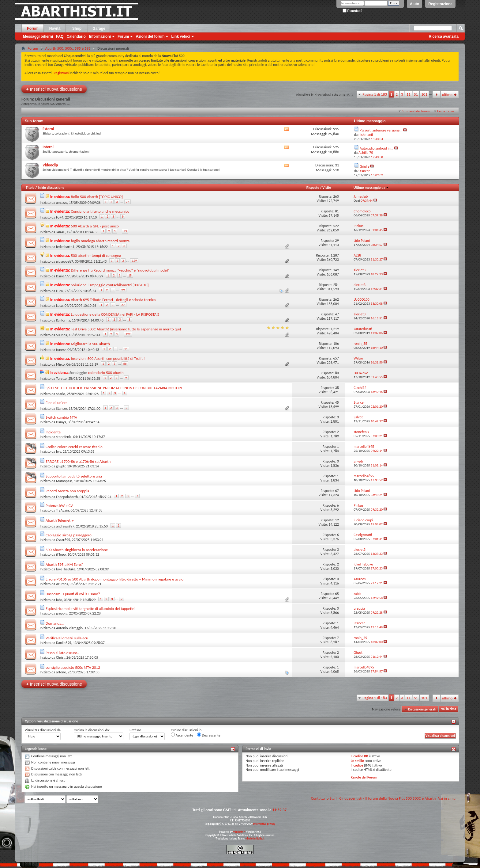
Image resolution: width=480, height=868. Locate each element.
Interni (48, 147)
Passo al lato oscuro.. (62, 653)
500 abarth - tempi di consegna (96, 255)
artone (61, 672)
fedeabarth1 (65, 247)
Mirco (60, 364)
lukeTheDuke (66, 569)
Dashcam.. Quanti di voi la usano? (73, 594)
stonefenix (64, 437)
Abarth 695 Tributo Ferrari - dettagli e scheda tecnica (113, 300)
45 (337, 402)
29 (337, 241)
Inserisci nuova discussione (54, 89)
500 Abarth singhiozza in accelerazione (77, 550)
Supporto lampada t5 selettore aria (74, 476)
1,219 (334, 329)
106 (336, 344)
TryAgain (62, 510)
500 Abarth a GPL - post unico (95, 226)
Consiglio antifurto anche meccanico (100, 211)
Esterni (48, 129)
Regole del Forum (364, 777)
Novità (55, 29)
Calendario (76, 36)
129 (134, 261)
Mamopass (64, 481)
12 (337, 520)
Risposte (313, 188)
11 (409, 94)
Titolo (30, 188)
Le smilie (357, 761)
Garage (99, 29)
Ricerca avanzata (444, 36)
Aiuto (415, 4)
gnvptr (61, 466)
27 (127, 202)
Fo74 (60, 217)
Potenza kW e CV (59, 506)
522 (336, 226)
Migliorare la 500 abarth (90, 344)
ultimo (450, 95)
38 (337, 388)
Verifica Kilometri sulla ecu (67, 638)
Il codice (357, 765)
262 (336, 299)
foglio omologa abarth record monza (100, 241)
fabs (59, 600)
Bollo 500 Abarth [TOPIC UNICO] (97, 197)
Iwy (58, 451)
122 (128, 334)
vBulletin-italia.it (255, 838)
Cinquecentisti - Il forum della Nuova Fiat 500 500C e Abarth (387, 798)
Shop (77, 29)
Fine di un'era (56, 403)
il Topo (61, 554)
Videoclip (50, 165)
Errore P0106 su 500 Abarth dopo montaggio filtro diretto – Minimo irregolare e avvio (114, 579)
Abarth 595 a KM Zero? (64, 564)
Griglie (365, 166)
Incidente (53, 432)
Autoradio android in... (377, 148)
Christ (60, 657)
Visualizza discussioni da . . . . (46, 730)
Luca (59, 291)
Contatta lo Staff (324, 798)
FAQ (60, 36)
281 (336, 285)
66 (125, 364)
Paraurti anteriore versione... (381, 130)
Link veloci (181, 36)
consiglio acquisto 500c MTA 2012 (73, 667)
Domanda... (55, 623)
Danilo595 (64, 643)
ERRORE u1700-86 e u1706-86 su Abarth (78, 461)
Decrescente (209, 735)
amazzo (62, 203)
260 (336, 196)
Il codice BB (360, 756)
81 (337, 211)
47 (337, 314)
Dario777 (63, 276)
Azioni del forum (150, 36)
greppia (62, 613)
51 (416, 94)
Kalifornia (63, 320)
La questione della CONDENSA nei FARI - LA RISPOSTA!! (115, 314)
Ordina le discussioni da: (92, 730)
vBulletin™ (239, 832)
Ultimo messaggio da (371, 188)
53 (125, 231)
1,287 (334, 255)
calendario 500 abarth (106, 373)
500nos (62, 335)
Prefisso (135, 730)
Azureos (62, 584)
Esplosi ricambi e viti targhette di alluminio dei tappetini (90, 609)
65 (337, 594)
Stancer (62, 409)
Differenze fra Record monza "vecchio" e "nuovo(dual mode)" (120, 270)
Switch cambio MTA (61, 417)
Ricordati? (352, 11)
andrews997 (65, 526)
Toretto (61, 379)
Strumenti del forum (416, 111)
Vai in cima (449, 709)
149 (336, 270)
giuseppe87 (65, 261)
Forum (33, 29)
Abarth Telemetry (60, 520)
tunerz (61, 350)
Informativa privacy (264, 824)
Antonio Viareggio (69, 628)
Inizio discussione (51, 188)
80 (337, 373)
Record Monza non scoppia (67, 491)
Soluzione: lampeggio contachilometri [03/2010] (110, 285)
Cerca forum (446, 111)
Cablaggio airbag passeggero (69, 535)
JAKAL (60, 232)
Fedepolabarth (67, 497)
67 (337, 491)
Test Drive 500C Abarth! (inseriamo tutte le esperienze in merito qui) (126, 329)
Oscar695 (63, 540)
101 (424, 94)
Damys (61, 422)
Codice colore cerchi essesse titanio (74, 447)
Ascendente (182, 735)
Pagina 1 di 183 (375, 94)
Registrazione (440, 4)
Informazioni (100, 36)
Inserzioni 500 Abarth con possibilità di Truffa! (108, 358)
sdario (61, 394)
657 (336, 358)
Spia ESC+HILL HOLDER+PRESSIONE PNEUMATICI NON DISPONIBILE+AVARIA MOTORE (114, 388)
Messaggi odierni (38, 36)
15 (130, 275)
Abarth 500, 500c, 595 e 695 (68, 48)
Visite (327, 188)
